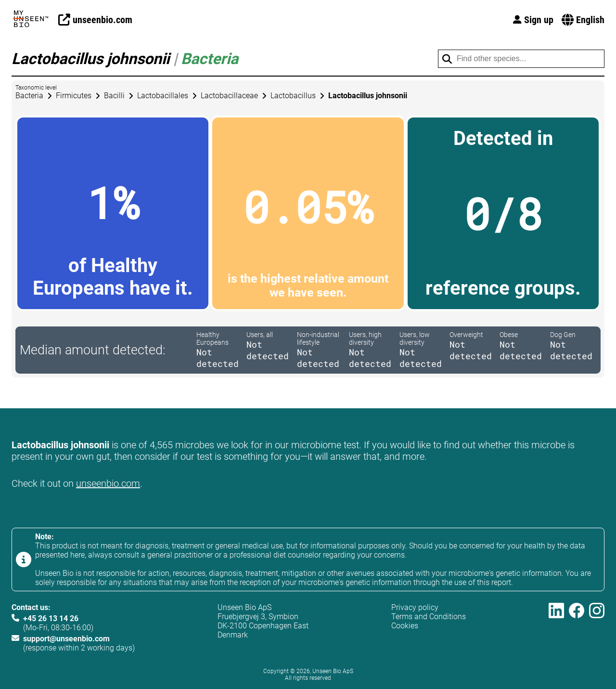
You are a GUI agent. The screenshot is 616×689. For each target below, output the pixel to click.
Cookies (405, 626)
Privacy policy (415, 607)
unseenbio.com (108, 483)
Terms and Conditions (429, 617)
